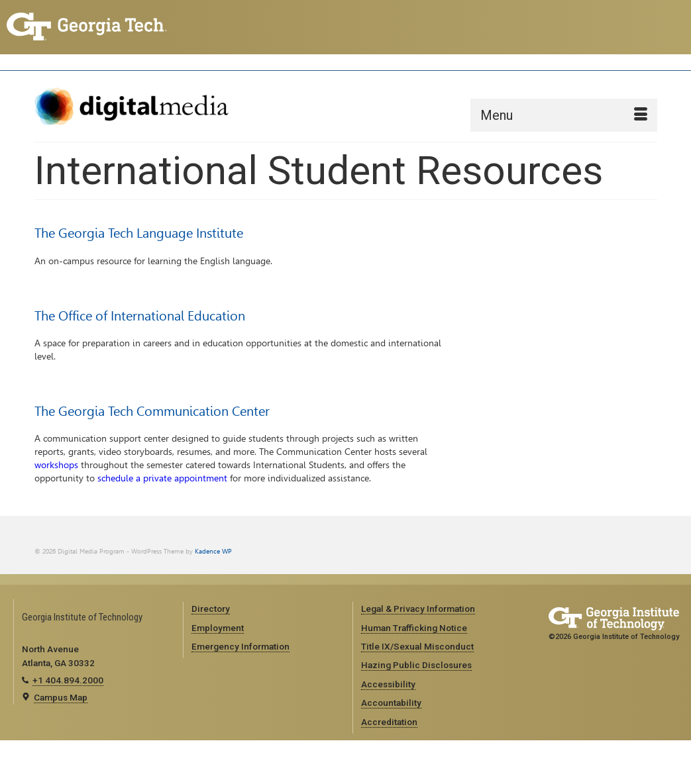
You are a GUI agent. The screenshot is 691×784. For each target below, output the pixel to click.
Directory (211, 609)
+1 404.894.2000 (68, 680)
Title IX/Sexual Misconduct (417, 646)
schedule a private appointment (162, 478)
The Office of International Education (140, 316)
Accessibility (388, 684)
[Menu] (564, 115)
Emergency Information (240, 646)
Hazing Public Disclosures (416, 665)
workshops (56, 465)
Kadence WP (213, 551)
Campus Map (61, 697)
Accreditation (389, 722)
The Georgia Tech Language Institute (139, 233)
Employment (218, 628)
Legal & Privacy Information (418, 609)
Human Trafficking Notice (414, 628)
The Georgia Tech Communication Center (152, 411)
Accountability (391, 703)
